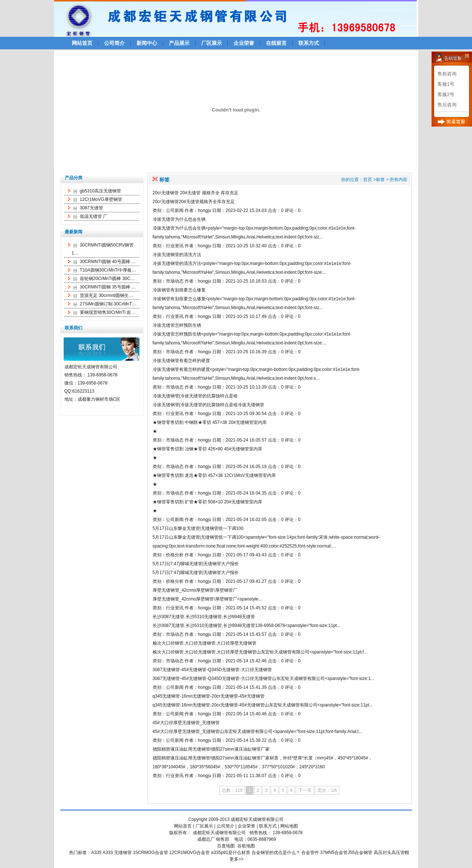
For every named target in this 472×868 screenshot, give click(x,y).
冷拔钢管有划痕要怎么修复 (179, 290)
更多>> (237, 859)
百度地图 (226, 846)
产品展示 (179, 43)
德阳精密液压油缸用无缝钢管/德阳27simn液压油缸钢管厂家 (211, 749)
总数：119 (232, 790)
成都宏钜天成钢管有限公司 (257, 819)
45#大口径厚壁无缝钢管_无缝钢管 (186, 723)
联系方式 (309, 43)
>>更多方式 (456, 58)
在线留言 (276, 43)
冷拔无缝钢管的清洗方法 (177, 255)
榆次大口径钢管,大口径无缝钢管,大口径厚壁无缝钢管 (205, 643)
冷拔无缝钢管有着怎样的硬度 (181, 361)
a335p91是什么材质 (231, 853)
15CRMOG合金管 (150, 853)
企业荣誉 (244, 43)
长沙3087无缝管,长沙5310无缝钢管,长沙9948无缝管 (204, 617)
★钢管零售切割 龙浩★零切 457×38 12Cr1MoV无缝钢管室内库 (214, 475)
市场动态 (175, 281)
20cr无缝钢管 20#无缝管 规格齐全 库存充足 (196, 193)
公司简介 (114, 43)
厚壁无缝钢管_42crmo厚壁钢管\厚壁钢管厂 (195, 590)
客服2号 (446, 94)
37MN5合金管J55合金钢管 (346, 853)
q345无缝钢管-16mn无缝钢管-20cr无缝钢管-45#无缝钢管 (209, 696)
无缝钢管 (123, 853)
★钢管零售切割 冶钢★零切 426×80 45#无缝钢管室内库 (207, 449)
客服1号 (446, 84)
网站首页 (82, 43)
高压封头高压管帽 (391, 853)
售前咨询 (447, 74)
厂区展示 (212, 43)
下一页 (305, 790)
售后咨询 (447, 105)
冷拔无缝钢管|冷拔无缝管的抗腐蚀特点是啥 (195, 396)
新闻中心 (147, 43)
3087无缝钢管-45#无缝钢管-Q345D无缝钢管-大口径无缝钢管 (212, 670)
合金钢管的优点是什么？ (276, 853)
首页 (368, 180)
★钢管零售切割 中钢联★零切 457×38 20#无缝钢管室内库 (210, 422)
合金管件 (310, 853)
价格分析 (175, 555)
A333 (108, 853)
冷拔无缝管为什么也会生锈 (179, 219)
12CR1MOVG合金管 (189, 853)
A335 (96, 853)
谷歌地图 (246, 846)
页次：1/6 (327, 790)
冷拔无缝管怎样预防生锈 (177, 325)
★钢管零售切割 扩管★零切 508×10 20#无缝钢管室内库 (207, 502)
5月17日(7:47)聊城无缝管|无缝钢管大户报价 (196, 564)
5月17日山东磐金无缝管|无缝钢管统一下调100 (198, 528)
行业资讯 (175, 246)
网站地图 (289, 826)
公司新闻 (175, 210)
